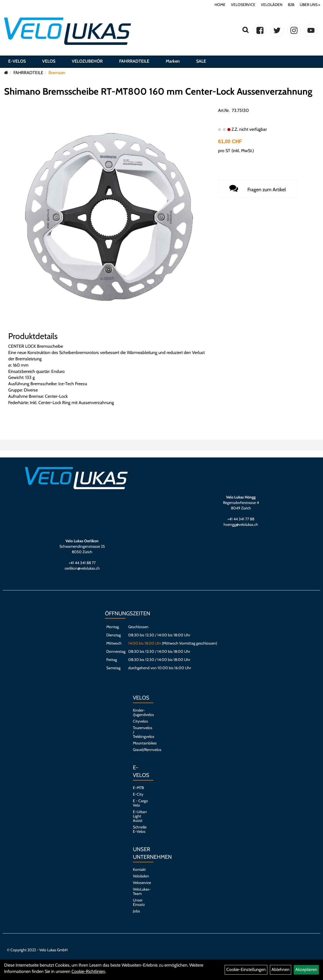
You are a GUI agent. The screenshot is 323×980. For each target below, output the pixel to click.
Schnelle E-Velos (140, 829)
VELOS (49, 61)
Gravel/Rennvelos (140, 750)
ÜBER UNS (310, 5)
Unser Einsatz (139, 902)
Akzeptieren (306, 969)
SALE (201, 61)
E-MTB (138, 788)
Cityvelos (140, 721)
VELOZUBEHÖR (87, 61)
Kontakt (139, 869)
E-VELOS (17, 61)
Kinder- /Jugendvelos (140, 712)
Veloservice (140, 883)
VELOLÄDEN (272, 5)
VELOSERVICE (243, 5)
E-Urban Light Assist (140, 816)
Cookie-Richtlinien (88, 971)
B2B (291, 5)
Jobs (136, 911)
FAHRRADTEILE (134, 61)
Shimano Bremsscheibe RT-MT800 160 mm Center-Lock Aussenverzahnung (158, 91)
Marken (173, 61)
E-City (138, 794)
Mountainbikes (140, 743)
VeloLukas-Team (140, 891)
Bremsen (57, 73)
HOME (220, 5)
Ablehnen (281, 969)
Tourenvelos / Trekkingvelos (140, 732)
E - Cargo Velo (140, 803)
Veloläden (140, 876)
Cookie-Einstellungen (246, 969)
